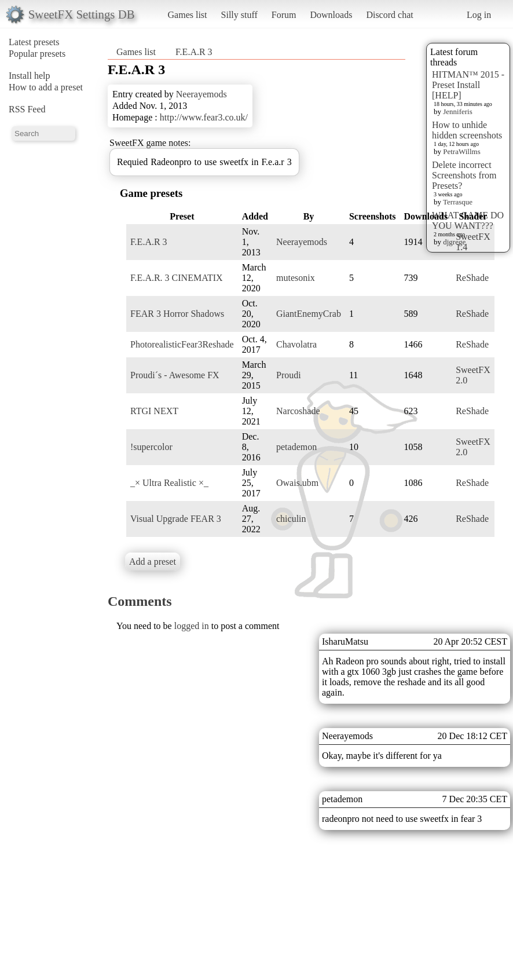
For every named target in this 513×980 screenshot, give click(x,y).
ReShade (472, 278)
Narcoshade (298, 411)
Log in (479, 15)
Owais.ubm (297, 483)
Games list (188, 15)
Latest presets (34, 42)
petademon (296, 447)
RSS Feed (27, 109)
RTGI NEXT (154, 411)
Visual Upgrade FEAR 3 (176, 519)
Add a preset (153, 562)
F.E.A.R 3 (194, 52)
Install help (30, 76)
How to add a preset (46, 87)
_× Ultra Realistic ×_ (169, 483)
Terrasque (458, 202)
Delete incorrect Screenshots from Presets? (464, 175)
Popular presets (37, 54)
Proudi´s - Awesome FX (175, 375)
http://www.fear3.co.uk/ (204, 117)
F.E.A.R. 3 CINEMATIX (177, 278)
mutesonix (296, 278)
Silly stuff (239, 15)
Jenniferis (458, 111)
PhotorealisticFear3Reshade (182, 344)
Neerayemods (201, 94)
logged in (192, 626)
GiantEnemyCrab (309, 314)
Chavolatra (296, 344)
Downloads (331, 15)
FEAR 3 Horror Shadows (177, 314)
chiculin (291, 519)
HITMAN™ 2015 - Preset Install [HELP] (468, 85)
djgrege (454, 242)
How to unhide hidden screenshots (467, 130)
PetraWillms (461, 151)
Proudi (289, 375)
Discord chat (389, 15)
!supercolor (151, 447)
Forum (284, 15)
